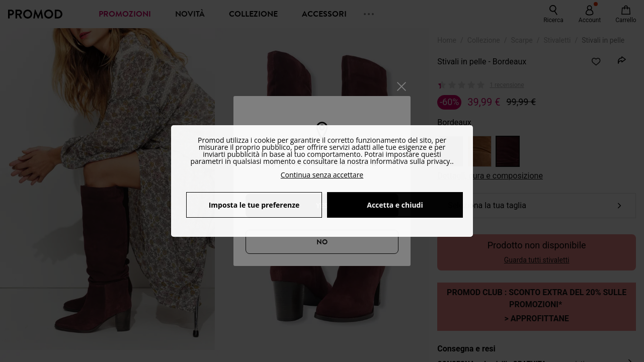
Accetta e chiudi (395, 205)
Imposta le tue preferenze (254, 205)
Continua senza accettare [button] (322, 175)
